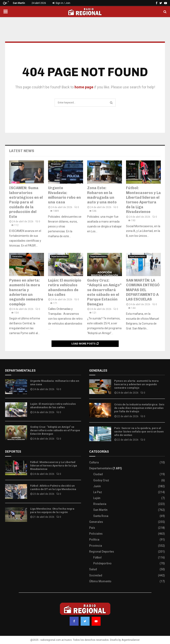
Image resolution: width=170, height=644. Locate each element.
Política (94, 540)
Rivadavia (56, 164)
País (92, 528)
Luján (97, 498)
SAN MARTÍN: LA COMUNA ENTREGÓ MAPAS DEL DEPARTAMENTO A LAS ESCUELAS (143, 290)
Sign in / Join (61, 3)
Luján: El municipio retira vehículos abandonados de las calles (65, 287)
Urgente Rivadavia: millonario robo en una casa (64, 195)
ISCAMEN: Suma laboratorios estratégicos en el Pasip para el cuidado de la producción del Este (26, 202)
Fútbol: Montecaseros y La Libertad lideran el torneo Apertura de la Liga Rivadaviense (143, 200)
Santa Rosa (101, 516)
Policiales (95, 164)
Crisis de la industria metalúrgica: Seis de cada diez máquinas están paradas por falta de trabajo (139, 408)
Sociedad (96, 575)
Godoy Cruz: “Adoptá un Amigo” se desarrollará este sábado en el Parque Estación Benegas (104, 292)
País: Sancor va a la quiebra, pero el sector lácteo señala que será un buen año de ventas (139, 432)
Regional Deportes (102, 552)
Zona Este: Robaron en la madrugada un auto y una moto (102, 195)
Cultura (94, 462)
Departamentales (59, 256)
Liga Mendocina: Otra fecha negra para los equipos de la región (52, 510)
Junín (97, 486)
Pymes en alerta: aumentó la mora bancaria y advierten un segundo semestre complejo (26, 292)
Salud (93, 569)
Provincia (17, 164)
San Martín (100, 510)
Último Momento (100, 581)
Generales (17, 256)
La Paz (98, 492)
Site (13, 532)
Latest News (22, 151)
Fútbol (132, 164)
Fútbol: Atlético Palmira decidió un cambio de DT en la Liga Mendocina (53, 487)
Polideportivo (102, 563)
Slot (8, 532)
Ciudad (98, 474)
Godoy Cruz (101, 480)
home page (84, 87)
